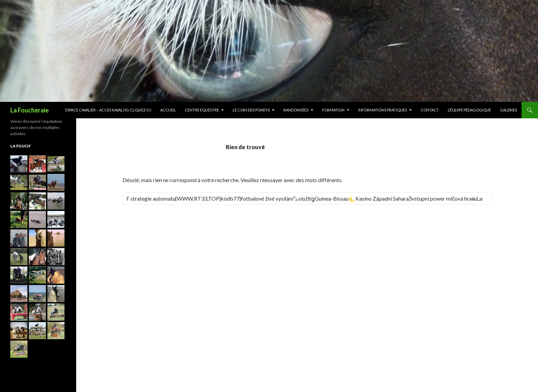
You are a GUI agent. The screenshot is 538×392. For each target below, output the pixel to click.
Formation (333, 110)
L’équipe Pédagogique (469, 110)
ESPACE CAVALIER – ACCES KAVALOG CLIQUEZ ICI (108, 110)
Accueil (168, 110)
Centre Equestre (202, 110)
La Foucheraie (30, 110)
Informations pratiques (383, 110)
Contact (430, 110)
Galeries (508, 110)
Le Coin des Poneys (251, 110)
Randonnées (296, 110)
